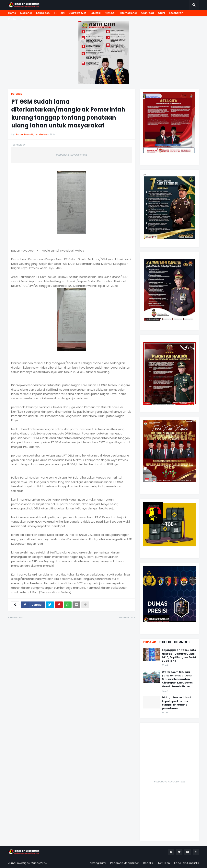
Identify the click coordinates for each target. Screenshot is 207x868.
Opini (161, 13)
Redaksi (148, 863)
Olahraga (147, 13)
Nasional (26, 13)
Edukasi (96, 13)
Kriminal (110, 13)
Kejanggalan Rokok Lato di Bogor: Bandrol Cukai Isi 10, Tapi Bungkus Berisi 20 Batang (179, 655)
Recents (165, 642)
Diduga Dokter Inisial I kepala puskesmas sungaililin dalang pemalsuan (177, 703)
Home (12, 13)
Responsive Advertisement (72, 155)
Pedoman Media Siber (125, 863)
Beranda (17, 94)
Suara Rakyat (78, 13)
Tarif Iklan (164, 863)
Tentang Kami (97, 863)
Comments (182, 642)
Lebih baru (17, 618)
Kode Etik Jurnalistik (187, 863)
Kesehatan (176, 13)
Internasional (128, 13)
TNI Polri (59, 13)
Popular (149, 642)
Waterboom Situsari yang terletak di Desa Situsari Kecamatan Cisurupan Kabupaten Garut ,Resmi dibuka (177, 679)
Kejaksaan (43, 13)
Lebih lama (126, 618)
